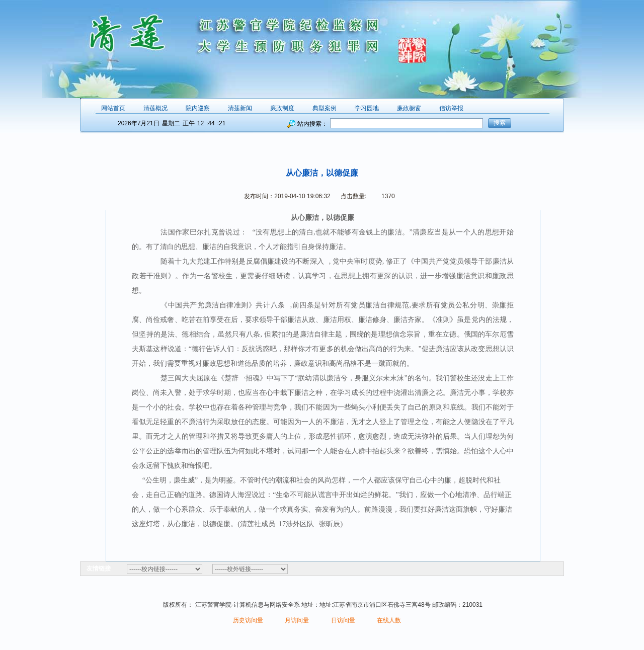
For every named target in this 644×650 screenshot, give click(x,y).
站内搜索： (312, 124)
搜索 (500, 123)
